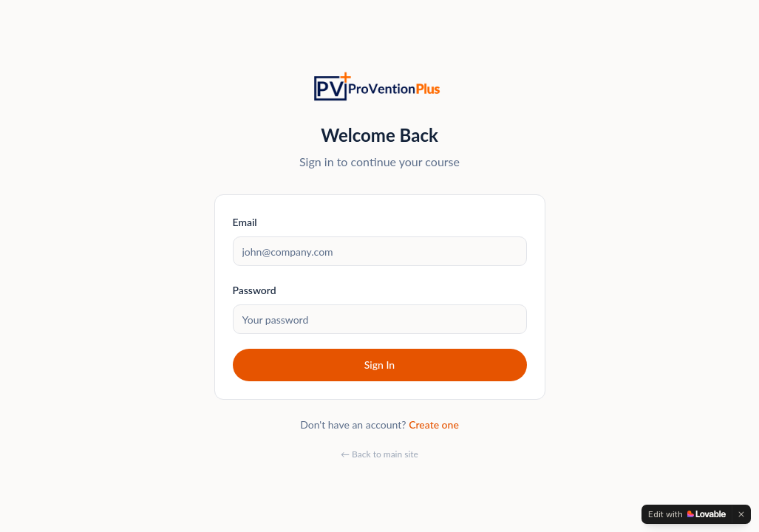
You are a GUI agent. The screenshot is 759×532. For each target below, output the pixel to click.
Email (245, 222)
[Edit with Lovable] (687, 514)
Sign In (379, 365)
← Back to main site (379, 454)
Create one (434, 424)
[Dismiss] (741, 514)
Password (255, 290)
